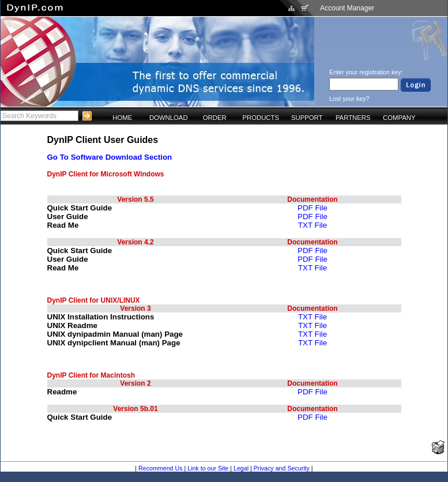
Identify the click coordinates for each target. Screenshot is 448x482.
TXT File (313, 225)
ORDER (215, 118)
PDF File (313, 208)
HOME (122, 118)
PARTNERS (353, 118)
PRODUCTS (261, 118)
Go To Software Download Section (110, 157)
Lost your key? (349, 99)
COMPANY (399, 118)
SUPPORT (307, 118)
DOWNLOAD (169, 118)
